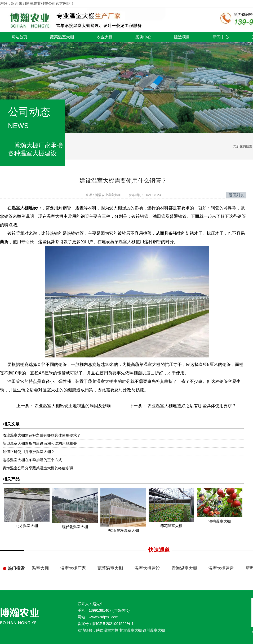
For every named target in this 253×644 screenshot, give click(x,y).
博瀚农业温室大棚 (108, 195)
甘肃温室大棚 (131, 630)
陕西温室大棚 (107, 630)
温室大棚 (40, 568)
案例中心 (143, 37)
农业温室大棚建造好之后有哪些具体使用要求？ (191, 406)
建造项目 (182, 37)
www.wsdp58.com (104, 617)
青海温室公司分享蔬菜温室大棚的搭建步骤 (38, 468)
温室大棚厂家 (73, 568)
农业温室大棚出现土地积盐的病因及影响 (72, 406)
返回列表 (236, 195)
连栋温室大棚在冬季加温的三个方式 (32, 460)
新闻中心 (221, 37)
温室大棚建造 (221, 568)
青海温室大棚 (184, 568)
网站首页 (19, 37)
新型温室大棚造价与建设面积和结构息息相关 (40, 443)
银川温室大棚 (154, 630)
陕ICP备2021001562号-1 (113, 624)
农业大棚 (105, 37)
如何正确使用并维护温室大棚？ (29, 452)
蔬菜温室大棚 (62, 37)
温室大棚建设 (147, 568)
